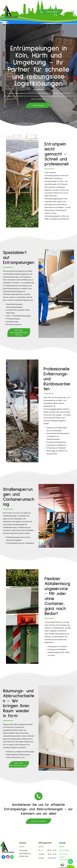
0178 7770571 (64, 854)
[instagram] (8, 857)
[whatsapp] (12, 857)
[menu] (73, 12)
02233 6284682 (64, 850)
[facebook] (3, 857)
